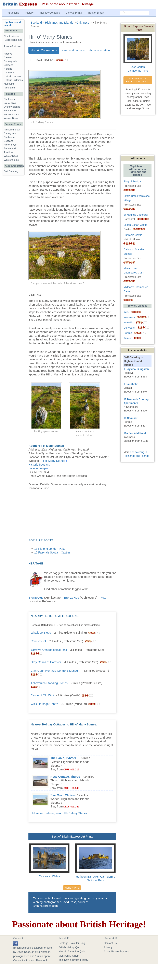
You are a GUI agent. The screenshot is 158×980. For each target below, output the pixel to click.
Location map (37, 468)
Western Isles (11, 114)
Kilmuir (127, 338)
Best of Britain (96, 13)
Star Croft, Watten (62, 795)
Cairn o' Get (38, 641)
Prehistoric (10, 88)
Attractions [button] (14, 13)
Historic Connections (44, 50)
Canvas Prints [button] (75, 13)
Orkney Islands (12, 107)
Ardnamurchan (12, 130)
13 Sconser (130, 418)
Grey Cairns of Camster (46, 662)
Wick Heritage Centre (44, 704)
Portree (128, 333)
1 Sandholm (131, 384)
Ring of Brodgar (133, 182)
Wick (126, 312)
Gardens (9, 65)
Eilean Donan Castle (135, 225)
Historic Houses (12, 76)
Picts (103, 598)
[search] (135, 13)
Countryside (10, 61)
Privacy (108, 947)
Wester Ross (11, 118)
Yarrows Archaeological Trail (49, 650)
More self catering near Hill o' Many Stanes (60, 813)
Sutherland (10, 111)
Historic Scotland (39, 465)
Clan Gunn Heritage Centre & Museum (55, 671)
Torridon (8, 152)
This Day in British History (73, 960)
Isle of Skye (10, 103)
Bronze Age (36, 598)
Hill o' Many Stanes (53, 461)
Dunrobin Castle (133, 235)
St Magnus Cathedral (136, 215)
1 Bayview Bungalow (136, 369)
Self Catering (11, 171)
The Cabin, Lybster (63, 758)
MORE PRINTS (72, 888)
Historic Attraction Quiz (72, 952)
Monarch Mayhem (69, 956)
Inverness (129, 317)
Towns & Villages (13, 46)
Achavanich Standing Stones (49, 683)
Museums (9, 84)
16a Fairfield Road (135, 433)
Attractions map (14, 40)
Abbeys (8, 54)
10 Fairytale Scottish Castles (52, 552)
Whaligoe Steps (41, 633)
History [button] (31, 13)
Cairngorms (10, 133)
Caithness (9, 99)
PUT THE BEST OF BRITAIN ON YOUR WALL (138, 80)
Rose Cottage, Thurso (65, 777)
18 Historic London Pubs (50, 549)
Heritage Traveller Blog (72, 943)
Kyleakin (128, 323)
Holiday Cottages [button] (51, 13)
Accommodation (100, 50)
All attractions (11, 36)
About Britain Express (116, 952)
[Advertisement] (72, 515)
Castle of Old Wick (42, 695)
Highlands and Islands (12, 24)
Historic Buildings (13, 80)
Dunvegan (129, 328)
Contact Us (110, 943)
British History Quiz (70, 947)
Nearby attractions (73, 50)
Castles (8, 57)
